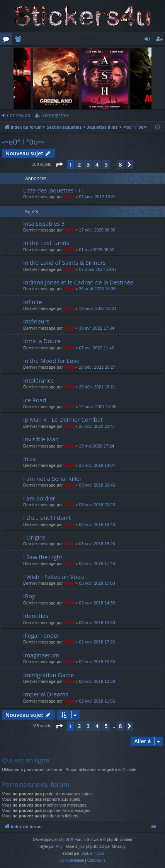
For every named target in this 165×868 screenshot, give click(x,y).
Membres (20, 40)
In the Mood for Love (51, 361)
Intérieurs (36, 321)
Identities (36, 616)
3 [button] (88, 164)
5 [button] (106, 164)
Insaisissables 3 (44, 223)
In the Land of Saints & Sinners (64, 262)
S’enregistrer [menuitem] (161, 40)
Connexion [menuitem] (149, 40)
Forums (8, 40)
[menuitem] (72, 861)
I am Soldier (39, 498)
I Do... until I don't (47, 517)
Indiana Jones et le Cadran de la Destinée (78, 282)
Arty (59, 847)
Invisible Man (41, 439)
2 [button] (79, 164)
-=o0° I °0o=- (23, 142)
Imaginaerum (41, 655)
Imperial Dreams (46, 694)
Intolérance (38, 380)
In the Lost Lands (46, 243)
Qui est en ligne (26, 760)
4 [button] (97, 164)
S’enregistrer (55, 115)
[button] (59, 165)
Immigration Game (48, 675)
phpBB (65, 840)
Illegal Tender (41, 635)
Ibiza (30, 459)
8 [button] (121, 164)
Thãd (69, 197)
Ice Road (35, 400)
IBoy (29, 596)
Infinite (33, 302)
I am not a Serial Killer (53, 478)
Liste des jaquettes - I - (53, 190)
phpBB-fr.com (93, 854)
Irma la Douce (42, 341)
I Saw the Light (43, 557)
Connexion (19, 115)
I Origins (34, 537)
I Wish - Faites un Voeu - (55, 577)
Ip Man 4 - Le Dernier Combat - (65, 419)
